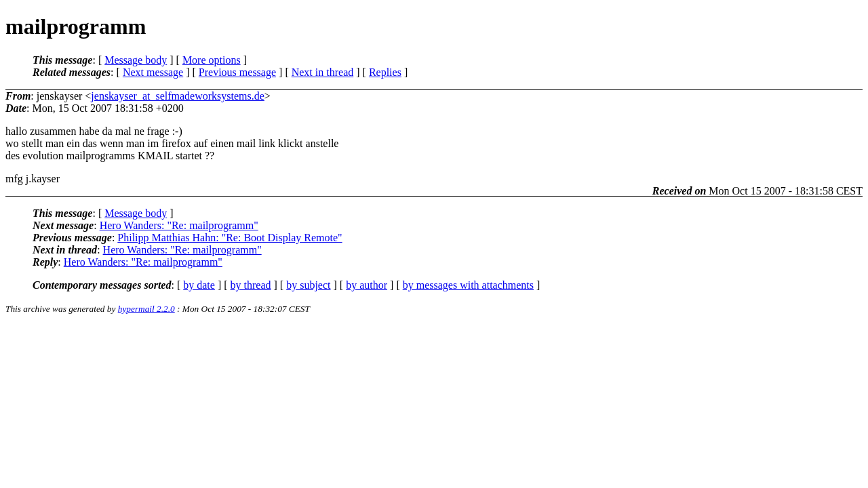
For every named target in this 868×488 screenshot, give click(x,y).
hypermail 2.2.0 (146, 309)
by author (367, 285)
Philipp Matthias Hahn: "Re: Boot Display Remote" (230, 238)
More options (212, 60)
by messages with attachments (468, 285)
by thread (251, 285)
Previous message (237, 72)
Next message (153, 72)
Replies (385, 72)
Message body (136, 60)
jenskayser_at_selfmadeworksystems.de (177, 96)
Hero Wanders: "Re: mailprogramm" (179, 225)
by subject (308, 285)
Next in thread (323, 72)
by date (199, 285)
